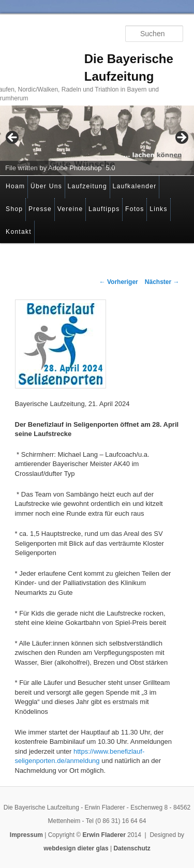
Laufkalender (135, 186)
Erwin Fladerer (104, 835)
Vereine (70, 209)
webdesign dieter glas (76, 848)
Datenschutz (132, 848)
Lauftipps (104, 209)
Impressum (26, 835)
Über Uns (46, 186)
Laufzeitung (87, 186)
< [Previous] (13, 138)
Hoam (15, 186)
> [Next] (181, 138)
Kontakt (19, 232)
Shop (14, 209)
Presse (40, 209)
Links (159, 209)
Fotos (135, 209)
